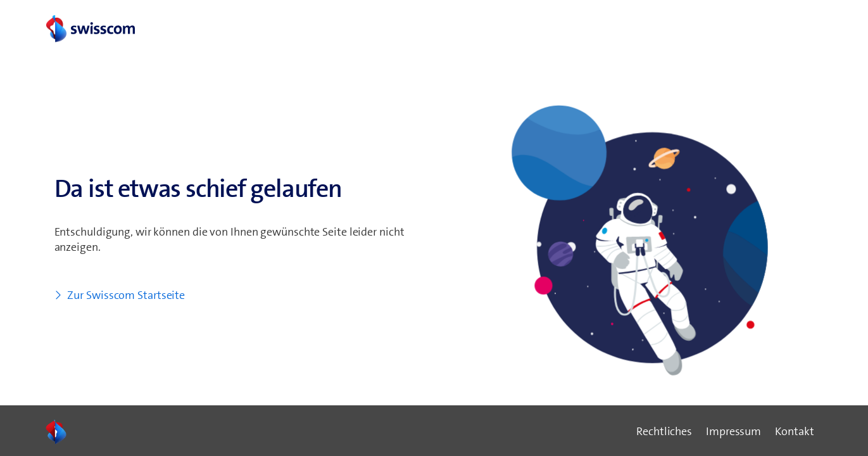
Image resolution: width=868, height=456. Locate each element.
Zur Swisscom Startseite (126, 295)
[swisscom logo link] (90, 30)
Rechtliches (664, 431)
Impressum (733, 431)
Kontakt (794, 431)
